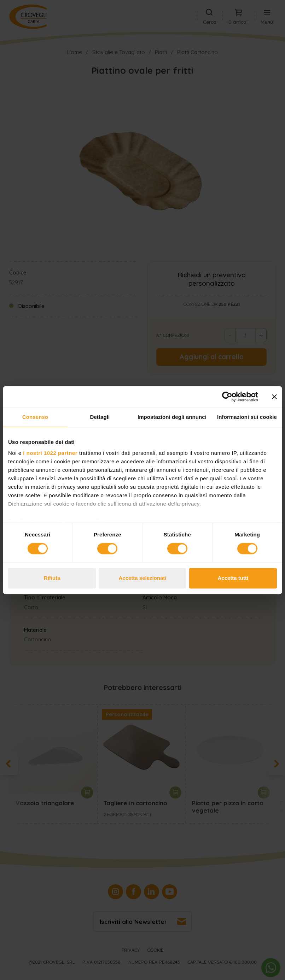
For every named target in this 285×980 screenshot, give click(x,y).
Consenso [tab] (35, 417)
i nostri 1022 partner (50, 453)
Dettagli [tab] (100, 417)
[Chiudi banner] (274, 397)
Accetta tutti (233, 578)
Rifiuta (52, 578)
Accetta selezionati (142, 578)
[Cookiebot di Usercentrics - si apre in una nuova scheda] (227, 397)
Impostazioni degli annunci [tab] (172, 417)
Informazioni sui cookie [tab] (247, 417)
